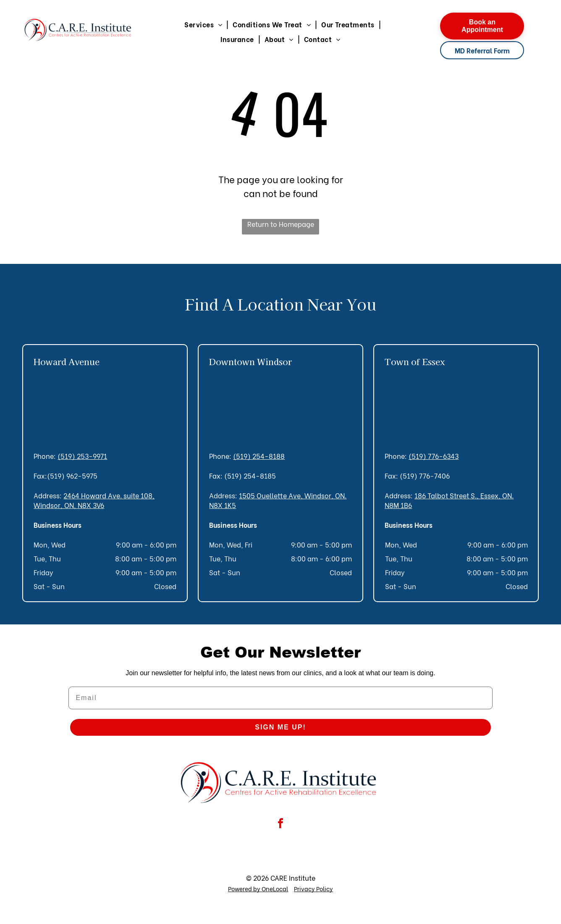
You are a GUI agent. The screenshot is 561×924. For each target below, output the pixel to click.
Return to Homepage (281, 224)
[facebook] (280, 825)
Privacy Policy (313, 888)
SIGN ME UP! (280, 727)
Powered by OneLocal (258, 888)
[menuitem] (204, 24)
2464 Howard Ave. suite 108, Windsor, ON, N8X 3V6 (94, 500)
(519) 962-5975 (72, 475)
